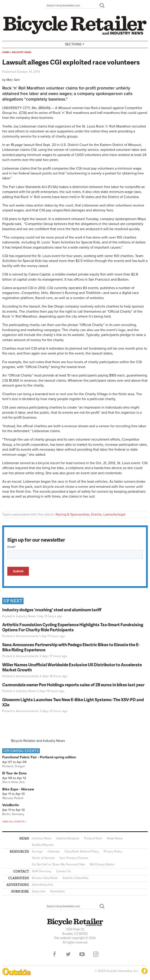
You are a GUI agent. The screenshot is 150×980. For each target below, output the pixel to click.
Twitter (68, 954)
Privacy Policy (113, 851)
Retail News (115, 838)
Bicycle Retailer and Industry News (38, 741)
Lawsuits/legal (114, 514)
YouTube (82, 954)
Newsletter (58, 891)
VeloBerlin (11, 805)
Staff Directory (42, 871)
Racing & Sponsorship (72, 514)
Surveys (37, 851)
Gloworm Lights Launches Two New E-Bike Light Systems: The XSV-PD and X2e (73, 702)
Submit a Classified (75, 878)
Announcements (27, 636)
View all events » (14, 822)
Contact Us (64, 871)
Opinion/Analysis (68, 838)
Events (96, 514)
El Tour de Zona (14, 773)
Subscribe (39, 891)
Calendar (54, 851)
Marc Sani (13, 80)
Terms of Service (43, 858)
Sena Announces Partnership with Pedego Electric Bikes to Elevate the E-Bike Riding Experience (71, 647)
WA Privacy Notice (102, 864)
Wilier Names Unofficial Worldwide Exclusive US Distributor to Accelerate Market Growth (72, 667)
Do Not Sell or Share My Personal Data (58, 864)
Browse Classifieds (45, 878)
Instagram (96, 954)
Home (6, 52)
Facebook (54, 954)
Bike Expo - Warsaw (18, 789)
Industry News (22, 52)
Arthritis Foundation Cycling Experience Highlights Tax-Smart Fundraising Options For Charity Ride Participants (73, 627)
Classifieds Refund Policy (82, 851)
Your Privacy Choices (74, 858)
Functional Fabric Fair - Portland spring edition (39, 757)
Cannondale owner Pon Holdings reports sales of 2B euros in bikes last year (73, 685)
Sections (75, 44)
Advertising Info (43, 885)
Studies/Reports (43, 845)
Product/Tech (93, 838)
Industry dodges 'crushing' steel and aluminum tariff (52, 610)
